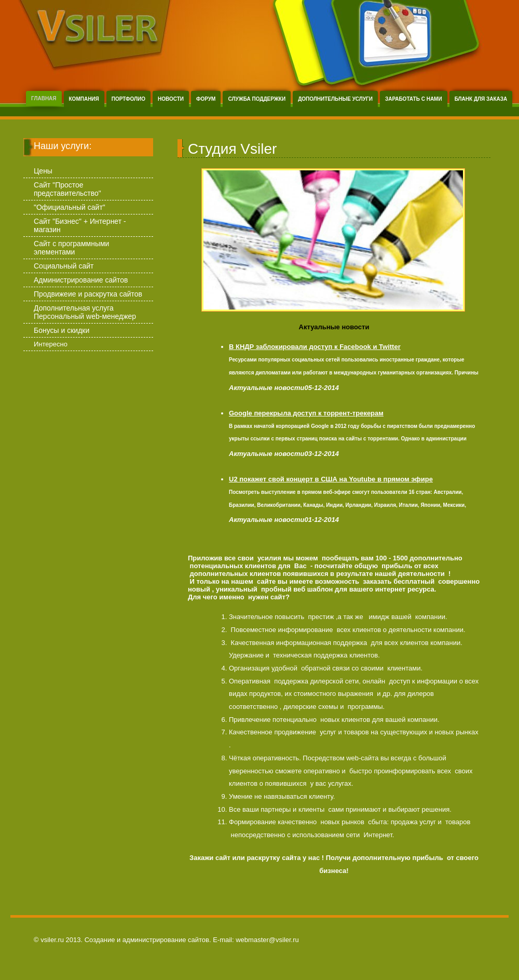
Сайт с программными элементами (71, 248)
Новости (171, 99)
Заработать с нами (414, 99)
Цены (43, 171)
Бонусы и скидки (62, 330)
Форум (206, 99)
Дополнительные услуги (335, 99)
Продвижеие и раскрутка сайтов (88, 294)
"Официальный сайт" (70, 207)
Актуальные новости (334, 327)
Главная (44, 98)
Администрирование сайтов (81, 280)
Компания (84, 99)
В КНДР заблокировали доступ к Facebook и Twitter (315, 347)
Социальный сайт (64, 266)
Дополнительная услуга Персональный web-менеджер (85, 312)
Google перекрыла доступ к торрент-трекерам (306, 413)
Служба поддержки (257, 99)
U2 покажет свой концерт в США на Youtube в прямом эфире (331, 479)
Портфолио (128, 99)
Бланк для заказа (481, 99)
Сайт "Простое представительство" (67, 189)
